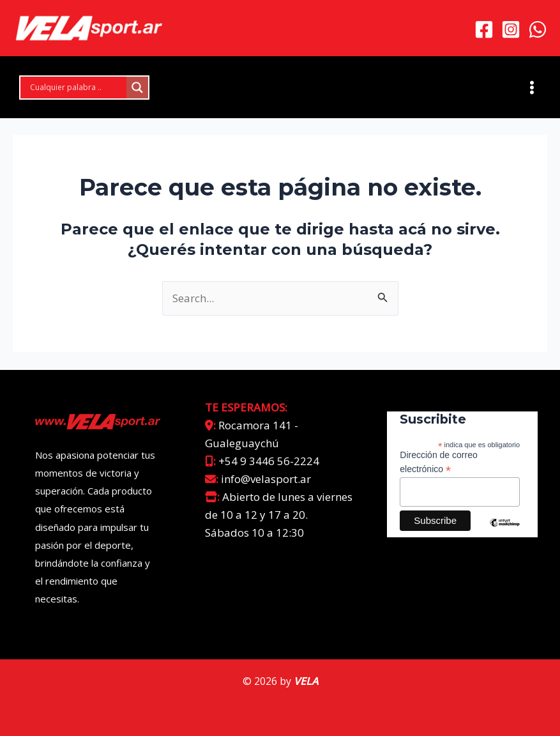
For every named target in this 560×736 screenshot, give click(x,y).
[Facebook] (484, 30)
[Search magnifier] (137, 89)
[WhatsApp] (538, 30)
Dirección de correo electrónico (438, 463)
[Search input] (77, 89)
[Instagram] (511, 30)
